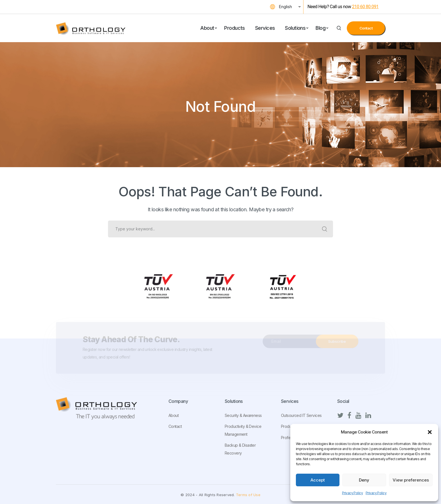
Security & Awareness (243, 415)
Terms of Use (248, 495)
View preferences (411, 480)
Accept (318, 480)
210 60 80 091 (365, 7)
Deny (364, 480)
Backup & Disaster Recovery (240, 449)
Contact (366, 28)
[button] (430, 432)
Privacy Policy (352, 493)
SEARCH (325, 229)
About (174, 415)
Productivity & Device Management (243, 430)
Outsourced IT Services (301, 415)
